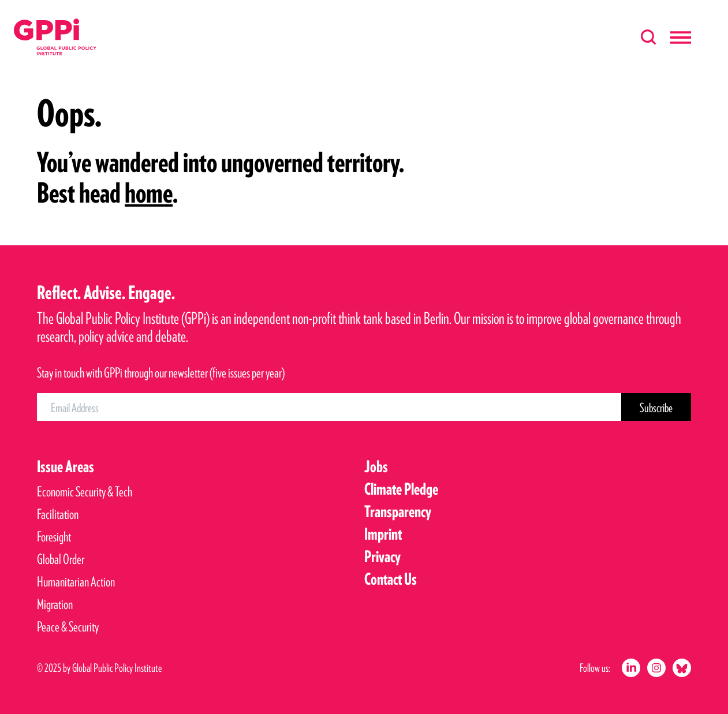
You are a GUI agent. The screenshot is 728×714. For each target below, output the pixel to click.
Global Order (61, 559)
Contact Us (391, 579)
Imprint (383, 534)
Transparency (398, 511)
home (149, 193)
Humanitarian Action (76, 582)
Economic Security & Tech (85, 491)
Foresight (54, 537)
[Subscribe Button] (656, 407)
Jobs (376, 466)
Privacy (382, 556)
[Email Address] (329, 407)
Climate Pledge (401, 489)
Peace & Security (68, 627)
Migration (55, 604)
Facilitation (58, 514)
